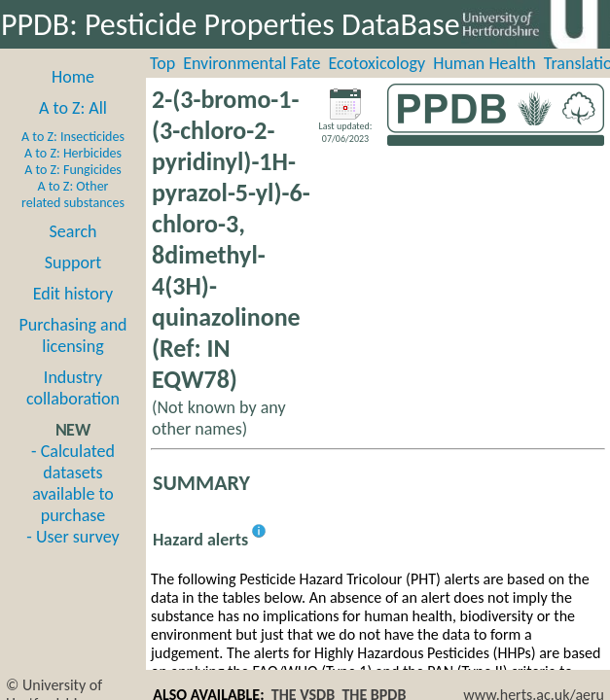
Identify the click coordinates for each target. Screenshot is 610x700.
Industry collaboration (73, 388)
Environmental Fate (251, 63)
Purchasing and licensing (72, 335)
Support (73, 262)
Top (162, 63)
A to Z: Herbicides (73, 153)
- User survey (72, 537)
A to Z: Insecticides (73, 137)
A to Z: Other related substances (73, 194)
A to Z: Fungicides (73, 170)
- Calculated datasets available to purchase (73, 483)
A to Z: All (73, 108)
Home (73, 77)
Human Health (484, 63)
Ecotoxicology (377, 63)
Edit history (73, 294)
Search (73, 231)
